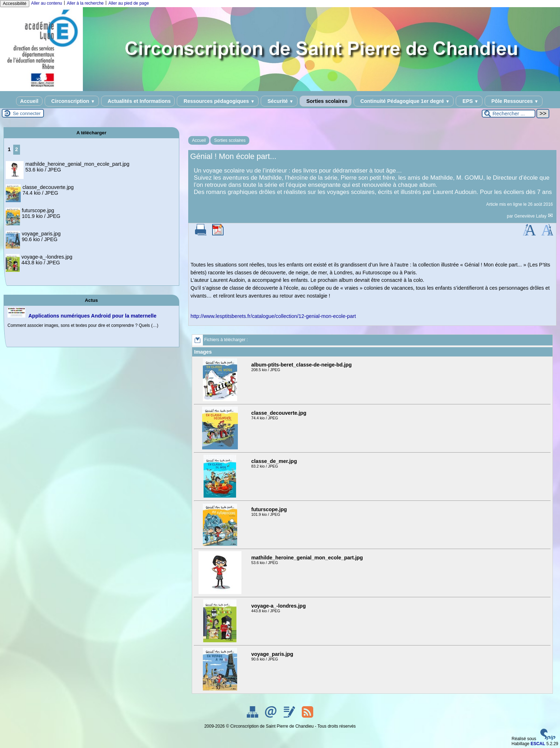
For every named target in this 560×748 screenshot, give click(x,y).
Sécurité (279, 101)
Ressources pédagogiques (218, 101)
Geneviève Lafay (531, 216)
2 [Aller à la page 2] (16, 149)
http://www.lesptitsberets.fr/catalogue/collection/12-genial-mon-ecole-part (273, 316)
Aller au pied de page (128, 3)
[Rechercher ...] (509, 114)
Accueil (29, 101)
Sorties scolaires (326, 101)
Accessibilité (15, 4)
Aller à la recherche (85, 3)
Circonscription (72, 101)
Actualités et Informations (138, 101)
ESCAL (538, 744)
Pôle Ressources (514, 101)
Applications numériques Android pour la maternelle (92, 316)
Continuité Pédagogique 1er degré (404, 101)
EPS (469, 101)
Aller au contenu (47, 3)
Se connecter (27, 113)
